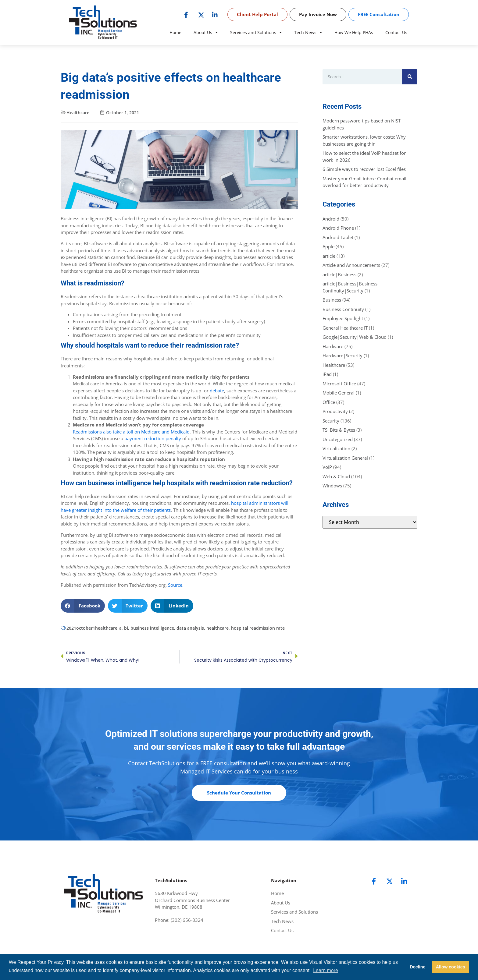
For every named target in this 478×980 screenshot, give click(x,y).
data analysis (190, 628)
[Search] (410, 77)
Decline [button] (417, 967)
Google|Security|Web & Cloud (355, 337)
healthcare (218, 628)
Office (329, 402)
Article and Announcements (351, 265)
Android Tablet (338, 237)
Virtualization (336, 448)
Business (332, 300)
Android (331, 219)
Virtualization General (345, 458)
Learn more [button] (326, 970)
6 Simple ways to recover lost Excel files (364, 169)
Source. (176, 585)
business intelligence (152, 628)
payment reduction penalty (153, 438)
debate (217, 391)
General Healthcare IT (345, 328)
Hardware (333, 346)
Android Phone (338, 228)
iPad (327, 374)
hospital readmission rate (258, 628)
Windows (332, 486)
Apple (328, 246)
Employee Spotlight (343, 318)
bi (126, 628)
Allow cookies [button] (451, 967)
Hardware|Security (342, 356)
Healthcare (78, 113)
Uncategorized (338, 439)
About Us (206, 33)
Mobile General (339, 393)
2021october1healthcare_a (94, 628)
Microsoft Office (339, 384)
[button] (83, 606)
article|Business (339, 274)
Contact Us (396, 32)
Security (331, 421)
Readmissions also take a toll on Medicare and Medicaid (131, 432)
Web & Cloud (336, 476)
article (329, 256)
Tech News (308, 33)
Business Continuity (343, 309)
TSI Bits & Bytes (339, 430)
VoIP (327, 467)
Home (175, 32)
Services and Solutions (256, 33)
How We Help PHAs (354, 32)
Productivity (335, 411)
